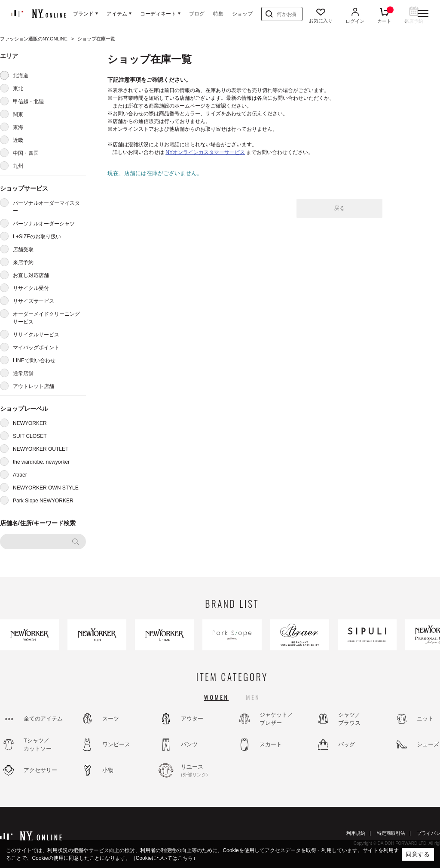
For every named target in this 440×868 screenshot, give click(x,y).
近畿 (18, 140)
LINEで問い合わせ (34, 360)
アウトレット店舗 (34, 386)
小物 (108, 770)
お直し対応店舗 (31, 275)
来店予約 (23, 262)
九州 (18, 166)
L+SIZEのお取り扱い (37, 237)
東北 (18, 89)
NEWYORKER (30, 423)
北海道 (21, 76)
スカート (271, 744)
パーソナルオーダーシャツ (44, 224)
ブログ (197, 14)
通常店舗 (23, 373)
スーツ (111, 719)
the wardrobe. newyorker (41, 462)
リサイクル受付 (31, 288)
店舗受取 (23, 249)
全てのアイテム (43, 719)
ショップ (242, 14)
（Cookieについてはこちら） (164, 858)
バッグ (347, 744)
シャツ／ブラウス (349, 719)
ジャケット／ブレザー (276, 719)
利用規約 (356, 833)
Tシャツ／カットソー (38, 745)
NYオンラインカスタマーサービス (205, 152)
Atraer (20, 475)
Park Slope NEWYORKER (43, 501)
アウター (192, 719)
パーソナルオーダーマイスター (46, 207)
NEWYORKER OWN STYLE (46, 488)
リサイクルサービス (36, 335)
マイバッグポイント (36, 348)
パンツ (189, 744)
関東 (18, 114)
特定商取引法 (391, 833)
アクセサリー (40, 770)
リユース (204, 771)
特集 (218, 14)
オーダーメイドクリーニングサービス (46, 318)
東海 (18, 127)
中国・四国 (26, 153)
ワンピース (116, 744)
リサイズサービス (34, 301)
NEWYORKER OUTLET (41, 449)
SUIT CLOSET (30, 436)
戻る (339, 208)
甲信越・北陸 (28, 102)
